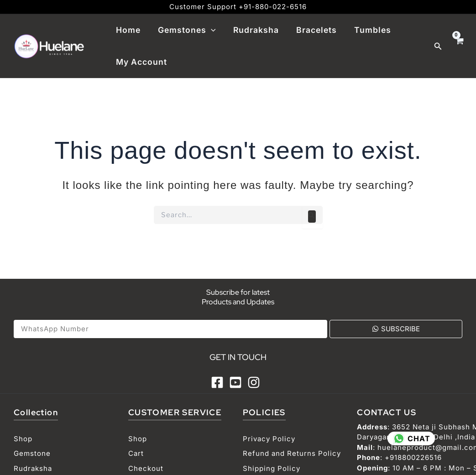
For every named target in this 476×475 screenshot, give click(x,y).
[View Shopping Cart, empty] (459, 46)
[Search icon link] (438, 46)
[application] (209, 30)
